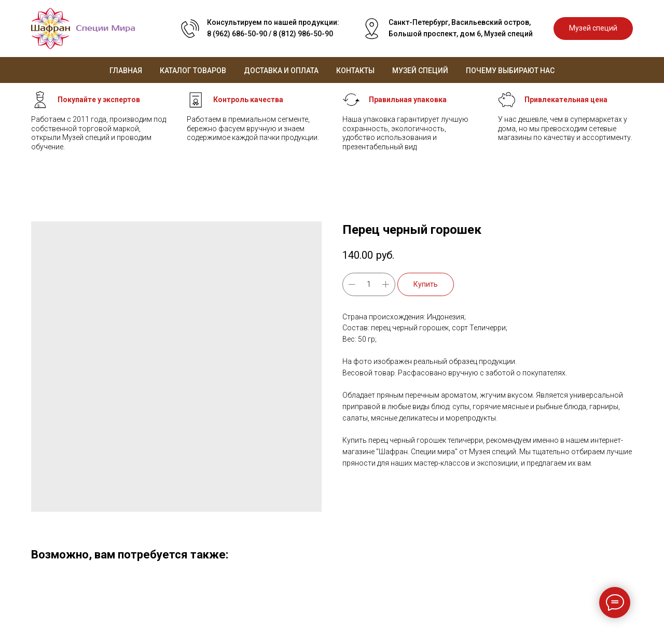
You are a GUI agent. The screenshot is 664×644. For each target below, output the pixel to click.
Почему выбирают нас (510, 71)
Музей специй (420, 71)
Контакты (355, 71)
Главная (126, 71)
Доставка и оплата (281, 71)
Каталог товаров (193, 71)
